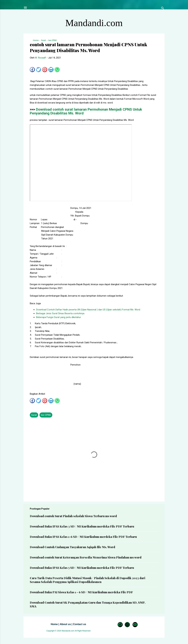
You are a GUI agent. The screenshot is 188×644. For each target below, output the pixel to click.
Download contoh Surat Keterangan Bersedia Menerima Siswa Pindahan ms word (86, 557)
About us (65, 624)
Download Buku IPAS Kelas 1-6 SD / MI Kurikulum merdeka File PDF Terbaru (83, 537)
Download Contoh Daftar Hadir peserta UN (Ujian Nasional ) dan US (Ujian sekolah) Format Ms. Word (88, 310)
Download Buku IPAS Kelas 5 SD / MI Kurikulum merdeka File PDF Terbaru (82, 568)
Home (54, 624)
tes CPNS (46, 415)
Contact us (79, 624)
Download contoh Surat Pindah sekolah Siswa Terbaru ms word (73, 516)
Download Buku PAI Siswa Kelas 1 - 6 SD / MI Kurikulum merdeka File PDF (81, 592)
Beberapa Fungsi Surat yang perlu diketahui (58, 317)
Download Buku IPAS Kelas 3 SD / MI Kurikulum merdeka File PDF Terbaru (82, 526)
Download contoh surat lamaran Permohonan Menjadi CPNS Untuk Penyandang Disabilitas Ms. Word (86, 111)
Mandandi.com (94, 23)
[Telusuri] (163, 9)
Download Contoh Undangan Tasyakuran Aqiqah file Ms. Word (72, 547)
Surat (34, 415)
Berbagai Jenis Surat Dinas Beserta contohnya (60, 313)
